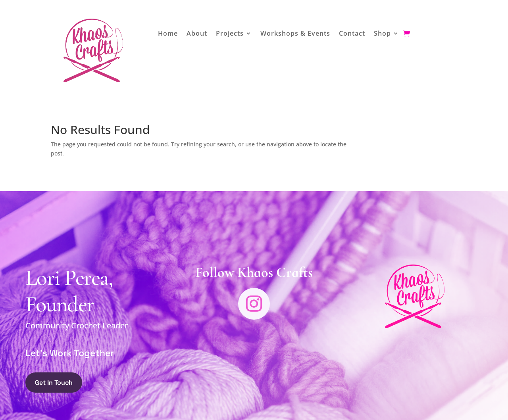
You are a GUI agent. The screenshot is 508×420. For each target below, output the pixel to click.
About (197, 34)
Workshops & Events (295, 34)
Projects (230, 34)
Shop (382, 34)
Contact (352, 34)
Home (168, 34)
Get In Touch (54, 383)
